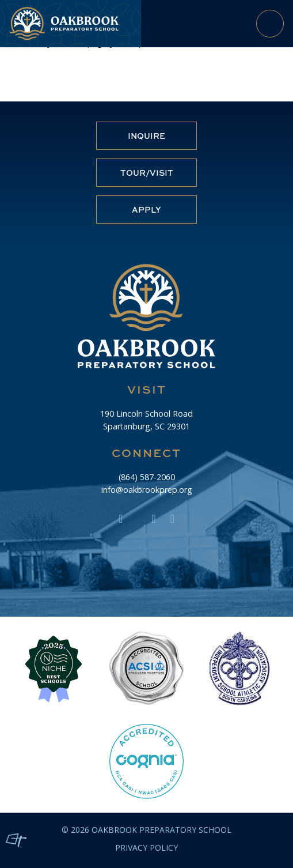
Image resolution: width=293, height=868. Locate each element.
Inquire (146, 136)
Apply (146, 210)
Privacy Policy (146, 848)
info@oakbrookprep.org (147, 490)
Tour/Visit (147, 173)
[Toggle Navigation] (270, 24)
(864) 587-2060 (147, 477)
